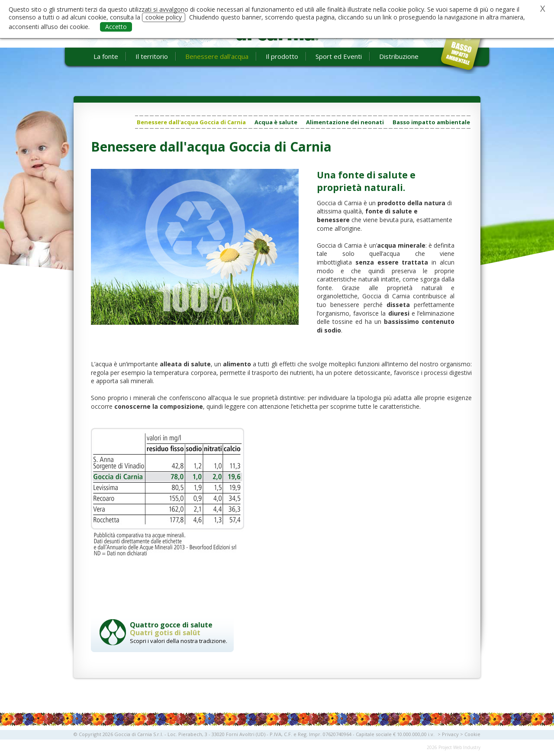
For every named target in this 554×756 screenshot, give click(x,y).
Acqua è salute (276, 122)
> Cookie (470, 734)
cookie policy (164, 17)
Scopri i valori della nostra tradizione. (180, 632)
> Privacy (448, 734)
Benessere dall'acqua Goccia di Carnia (191, 122)
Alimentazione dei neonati (345, 122)
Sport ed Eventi (339, 56)
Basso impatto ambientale (431, 122)
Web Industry (467, 747)
